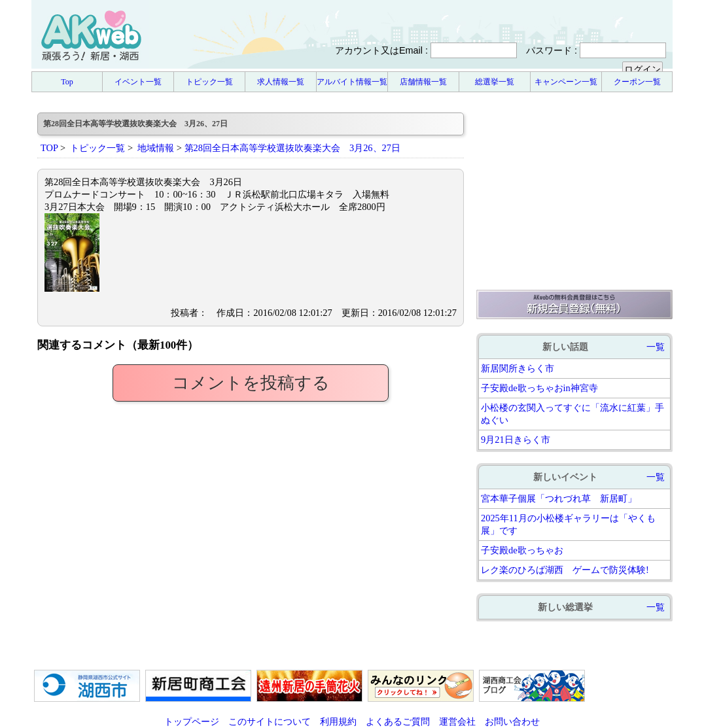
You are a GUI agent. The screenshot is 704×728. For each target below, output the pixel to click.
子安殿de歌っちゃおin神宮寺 (539, 388)
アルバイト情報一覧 (352, 82)
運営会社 (457, 721)
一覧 (656, 347)
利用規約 (338, 721)
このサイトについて (270, 721)
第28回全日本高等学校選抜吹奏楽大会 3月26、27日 (292, 148)
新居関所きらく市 (518, 368)
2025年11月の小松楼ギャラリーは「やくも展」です (568, 524)
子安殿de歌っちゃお (522, 550)
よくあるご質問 (398, 721)
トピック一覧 (209, 82)
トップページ (192, 721)
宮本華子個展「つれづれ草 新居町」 (559, 498)
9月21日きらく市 (516, 440)
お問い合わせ (512, 721)
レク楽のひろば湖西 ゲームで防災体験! (565, 570)
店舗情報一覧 (423, 82)
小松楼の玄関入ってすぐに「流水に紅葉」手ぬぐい (572, 414)
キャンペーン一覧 (566, 82)
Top (67, 82)
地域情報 (156, 148)
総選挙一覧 (495, 82)
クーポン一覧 (637, 82)
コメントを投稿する (251, 383)
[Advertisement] (574, 194)
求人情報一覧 (281, 82)
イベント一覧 (138, 82)
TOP (49, 148)
